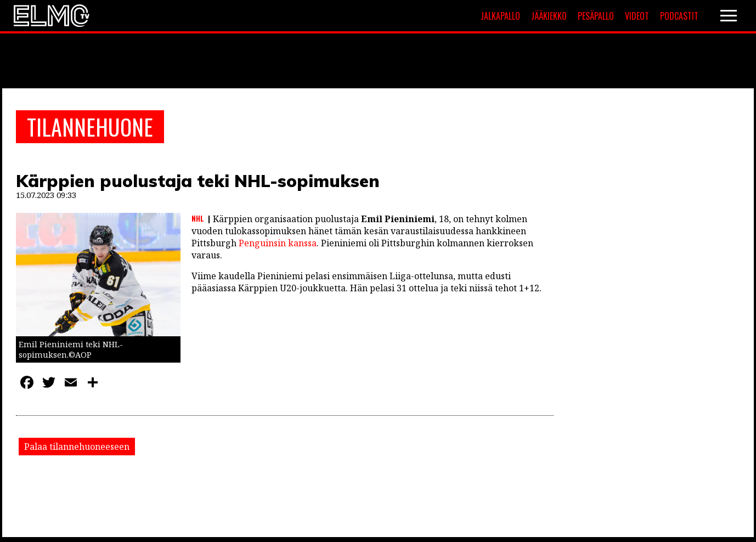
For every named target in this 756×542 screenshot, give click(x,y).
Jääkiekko (549, 16)
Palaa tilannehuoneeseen (77, 447)
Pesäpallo (596, 16)
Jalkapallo (500, 16)
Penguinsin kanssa (278, 243)
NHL (198, 218)
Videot (637, 16)
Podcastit (679, 16)
